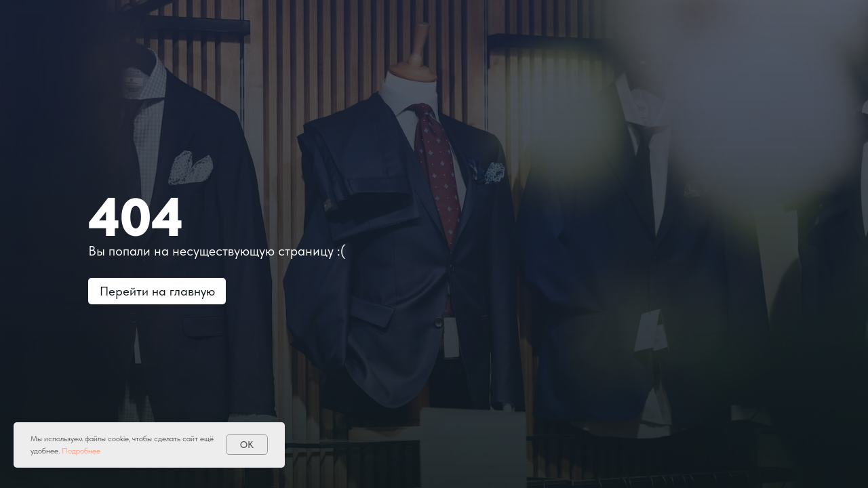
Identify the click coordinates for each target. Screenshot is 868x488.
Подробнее (81, 451)
